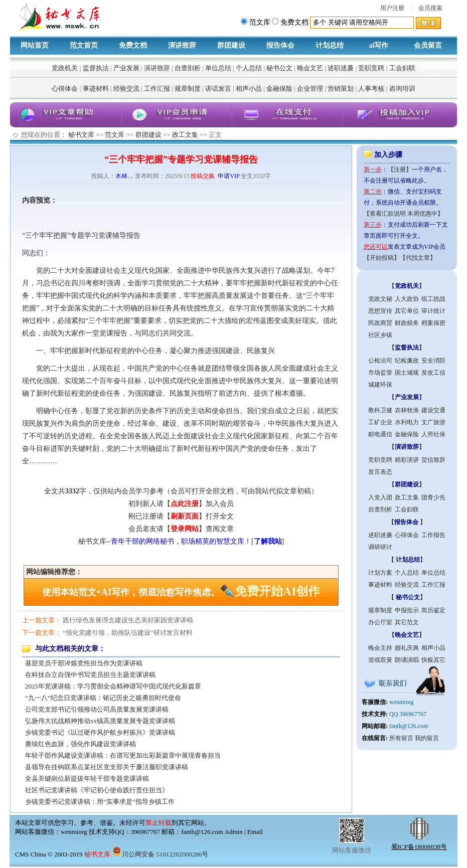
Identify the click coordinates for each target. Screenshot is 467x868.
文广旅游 (433, 422)
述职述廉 (341, 68)
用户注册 (392, 8)
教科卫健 (380, 410)
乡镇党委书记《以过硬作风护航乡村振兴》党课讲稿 (100, 732)
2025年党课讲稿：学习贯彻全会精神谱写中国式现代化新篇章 (113, 686)
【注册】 (400, 169)
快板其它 (433, 660)
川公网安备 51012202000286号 (160, 854)
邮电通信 (380, 434)
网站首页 (35, 45)
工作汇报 (157, 89)
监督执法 (96, 68)
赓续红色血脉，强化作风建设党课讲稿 (81, 744)
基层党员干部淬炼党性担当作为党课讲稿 (84, 663)
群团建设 (231, 45)
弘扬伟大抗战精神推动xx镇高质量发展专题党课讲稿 (100, 721)
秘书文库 (81, 135)
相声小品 (249, 89)
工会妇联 (402, 68)
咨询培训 (402, 89)
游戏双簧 (380, 660)
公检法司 (380, 361)
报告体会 (280, 45)
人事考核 (371, 89)
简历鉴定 (433, 610)
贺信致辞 (433, 460)
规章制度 (188, 89)
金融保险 (279, 89)
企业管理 (310, 89)
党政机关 (65, 68)
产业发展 (126, 68)
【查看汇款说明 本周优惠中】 (404, 214)
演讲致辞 (182, 45)
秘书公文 (279, 68)
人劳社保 (433, 434)
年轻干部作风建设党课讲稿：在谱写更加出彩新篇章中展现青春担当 (123, 755)
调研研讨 (380, 547)
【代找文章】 (418, 258)
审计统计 (433, 311)
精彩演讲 (407, 460)
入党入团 (380, 497)
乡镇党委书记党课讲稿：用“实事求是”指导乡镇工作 (100, 802)
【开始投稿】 (382, 258)
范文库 (115, 135)
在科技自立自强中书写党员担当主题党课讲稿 (90, 675)
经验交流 (126, 89)
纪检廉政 (407, 361)
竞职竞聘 (371, 68)
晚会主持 (380, 648)
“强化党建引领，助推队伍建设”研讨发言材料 (128, 633)
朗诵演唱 (407, 660)
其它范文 (407, 622)
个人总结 (249, 68)
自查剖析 (188, 68)
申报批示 (407, 610)
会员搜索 (430, 8)
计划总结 (330, 45)
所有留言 (401, 738)
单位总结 (218, 68)
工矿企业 (380, 422)
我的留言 (427, 738)
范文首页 (84, 45)
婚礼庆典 (407, 648)
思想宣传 (380, 311)
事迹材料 (96, 89)
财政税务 (407, 323)
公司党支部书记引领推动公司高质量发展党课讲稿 (97, 709)
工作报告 (433, 535)
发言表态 (380, 472)
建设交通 (433, 410)
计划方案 (380, 573)
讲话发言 (218, 89)
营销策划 (341, 89)
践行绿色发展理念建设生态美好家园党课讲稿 (128, 620)
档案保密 (433, 323)
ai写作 (379, 45)
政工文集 (185, 135)
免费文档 (133, 45)
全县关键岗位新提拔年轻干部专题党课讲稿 (87, 778)
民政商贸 (380, 323)
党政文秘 (380, 299)
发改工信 (433, 373)
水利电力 (407, 422)
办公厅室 (380, 622)
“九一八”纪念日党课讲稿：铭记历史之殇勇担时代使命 (103, 698)
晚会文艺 (310, 68)
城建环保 (380, 385)
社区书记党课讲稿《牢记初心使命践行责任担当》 (97, 790)
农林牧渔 (407, 410)
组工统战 (433, 299)
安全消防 (433, 361)
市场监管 (380, 373)
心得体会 (65, 89)
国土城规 (407, 373)
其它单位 (407, 311)
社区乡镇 (380, 335)
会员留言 (428, 45)
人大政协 (407, 299)
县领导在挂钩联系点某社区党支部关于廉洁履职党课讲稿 (107, 767)
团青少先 (433, 497)
